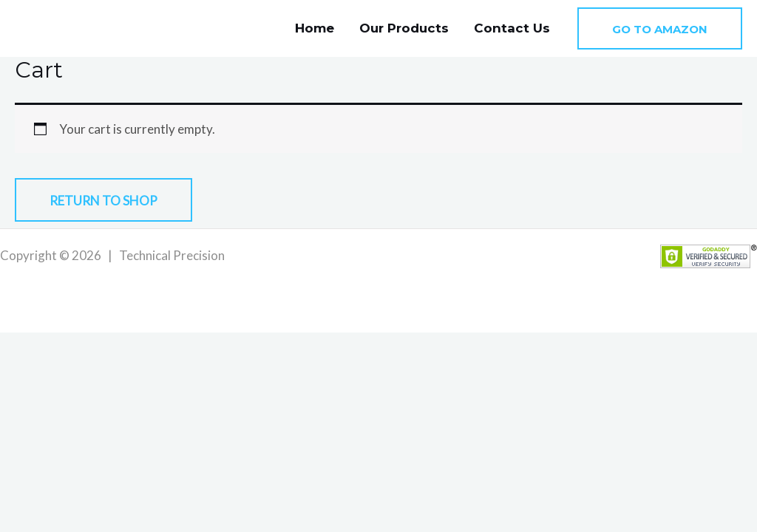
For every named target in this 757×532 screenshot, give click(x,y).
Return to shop (103, 201)
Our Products (404, 28)
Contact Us (512, 28)
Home (315, 28)
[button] (660, 28)
